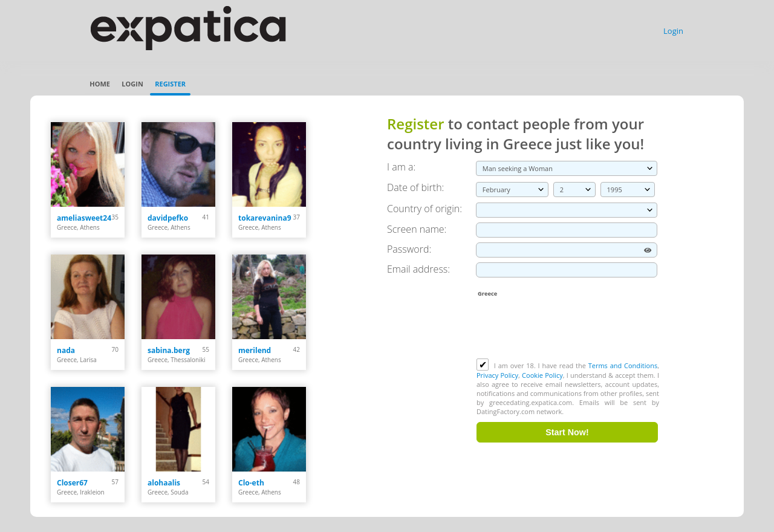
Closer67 (72, 483)
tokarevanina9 (265, 218)
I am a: (401, 167)
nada (66, 350)
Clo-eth (251, 483)
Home (100, 84)
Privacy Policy (497, 375)
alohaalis (164, 483)
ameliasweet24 (84, 218)
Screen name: (417, 229)
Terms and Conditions (623, 365)
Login (673, 31)
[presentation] (568, 329)
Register (170, 84)
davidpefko (168, 218)
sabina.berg (169, 350)
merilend (255, 350)
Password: (409, 249)
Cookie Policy (542, 375)
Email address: (418, 269)
